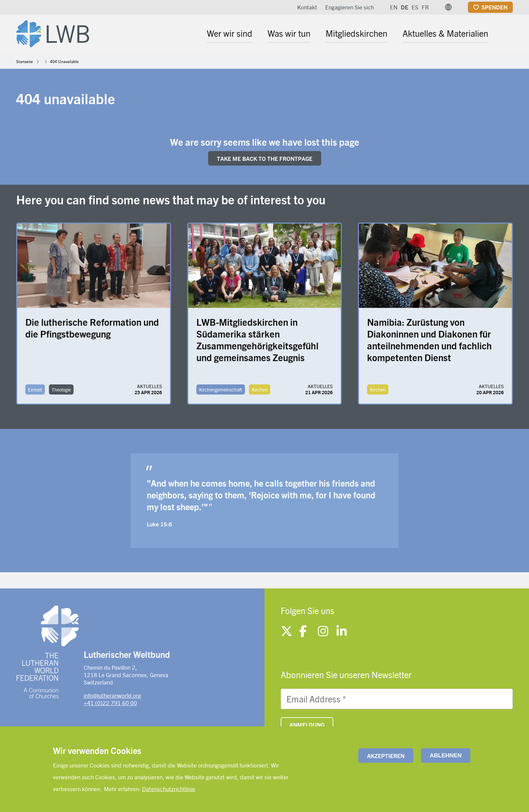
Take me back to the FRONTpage (265, 158)
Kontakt (307, 7)
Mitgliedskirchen (356, 33)
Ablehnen (446, 756)
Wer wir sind (230, 33)
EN (394, 7)
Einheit (35, 389)
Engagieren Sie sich (350, 7)
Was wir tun (289, 33)
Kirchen (260, 389)
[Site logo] (53, 32)
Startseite (24, 61)
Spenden (494, 7)
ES (415, 7)
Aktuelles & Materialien (445, 33)
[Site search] (508, 34)
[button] (448, 7)
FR (425, 7)
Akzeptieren (386, 756)
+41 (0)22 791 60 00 (110, 703)
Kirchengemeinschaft (221, 389)
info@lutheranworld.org (112, 695)
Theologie (61, 389)
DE (405, 7)
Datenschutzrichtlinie (169, 789)
